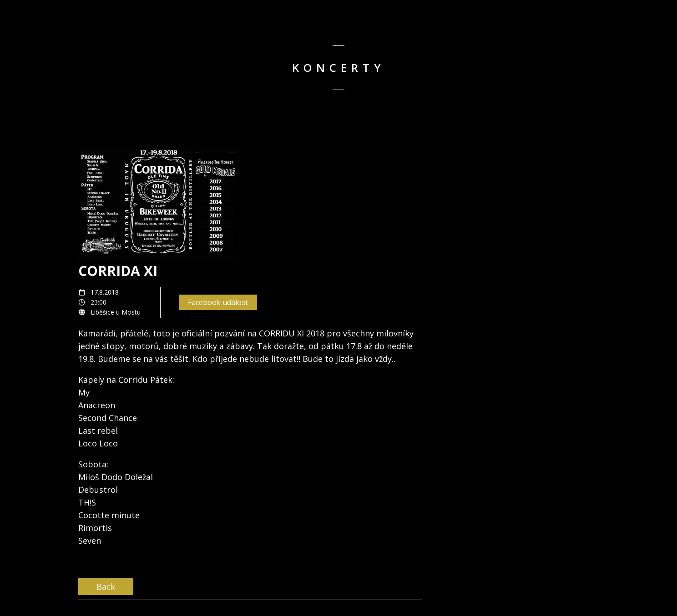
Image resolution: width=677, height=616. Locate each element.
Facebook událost (218, 302)
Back (106, 586)
